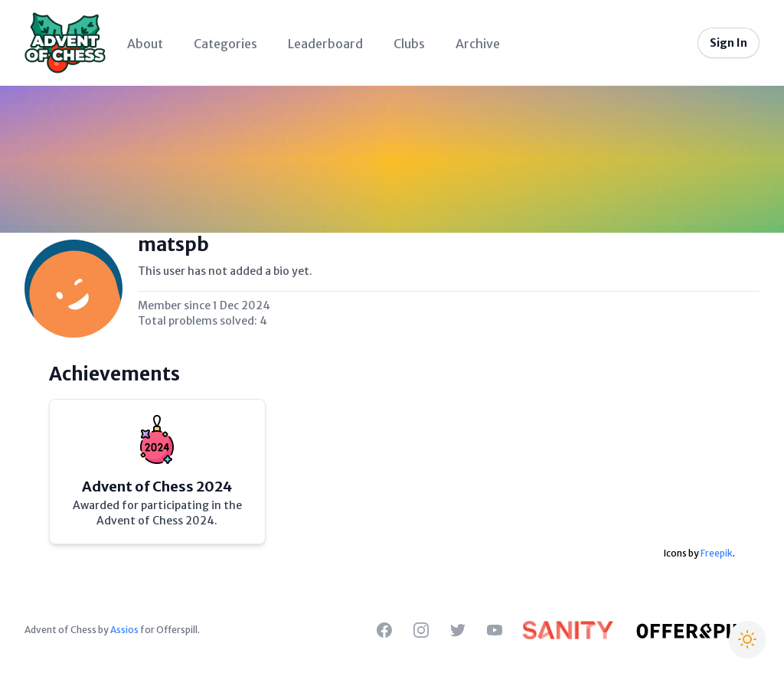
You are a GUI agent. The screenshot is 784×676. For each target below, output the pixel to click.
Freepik (717, 553)
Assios (124, 630)
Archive (478, 44)
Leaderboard (325, 44)
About (145, 44)
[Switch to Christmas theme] (747, 639)
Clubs (409, 44)
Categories (225, 44)
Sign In (728, 43)
